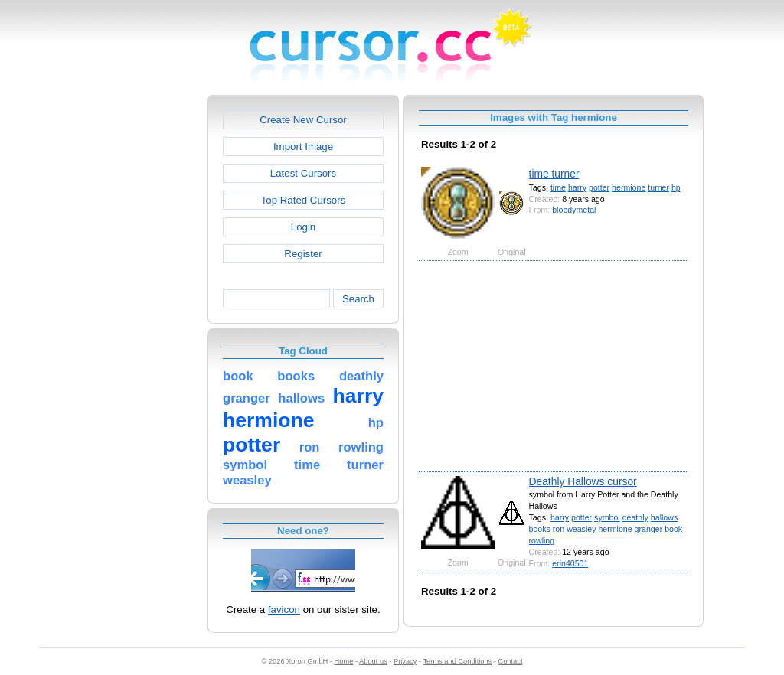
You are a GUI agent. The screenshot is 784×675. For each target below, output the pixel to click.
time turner (554, 174)
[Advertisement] (142, 324)
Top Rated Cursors (304, 200)
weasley (581, 529)
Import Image (303, 147)
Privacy (405, 661)
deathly (635, 517)
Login (303, 227)
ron (559, 529)
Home (344, 661)
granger (649, 529)
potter (599, 187)
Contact (511, 661)
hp (676, 187)
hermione (629, 187)
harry (577, 187)
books (540, 529)
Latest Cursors (303, 173)
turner (658, 187)
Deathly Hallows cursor (583, 481)
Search (358, 299)
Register (303, 254)
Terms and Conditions (457, 661)
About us (373, 661)
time (558, 187)
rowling (542, 540)
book (673, 529)
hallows (664, 517)
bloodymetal (574, 210)
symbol (607, 517)
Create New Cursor (303, 120)
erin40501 (570, 563)
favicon (284, 610)
